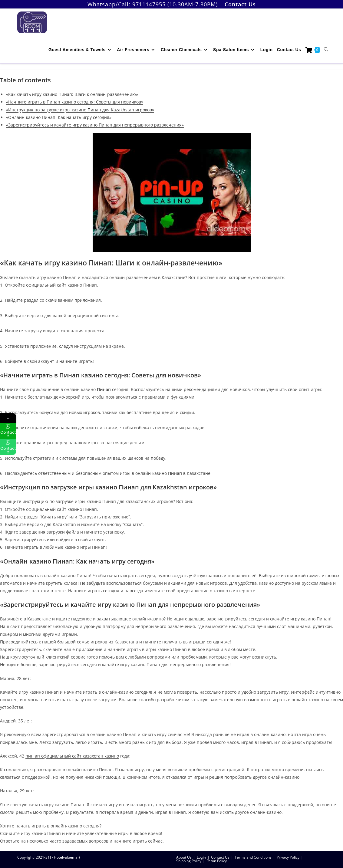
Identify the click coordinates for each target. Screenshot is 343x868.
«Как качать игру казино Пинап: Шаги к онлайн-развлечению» (72, 94)
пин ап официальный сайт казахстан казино (72, 756)
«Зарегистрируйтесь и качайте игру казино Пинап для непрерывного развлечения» (95, 125)
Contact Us (220, 857)
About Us (184, 857)
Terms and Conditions (253, 857)
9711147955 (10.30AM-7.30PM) (175, 4)
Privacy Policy (288, 857)
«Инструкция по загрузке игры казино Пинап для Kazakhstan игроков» (80, 110)
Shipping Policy (189, 861)
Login (201, 857)
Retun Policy (217, 861)
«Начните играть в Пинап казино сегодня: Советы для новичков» (75, 102)
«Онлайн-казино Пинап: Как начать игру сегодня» (59, 117)
